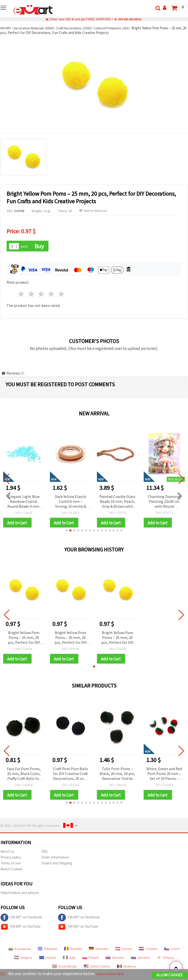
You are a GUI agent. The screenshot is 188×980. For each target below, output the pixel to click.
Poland (90, 959)
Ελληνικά (47, 950)
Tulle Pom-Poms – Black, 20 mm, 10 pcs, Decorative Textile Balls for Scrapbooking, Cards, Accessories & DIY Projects (117, 775)
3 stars (41, 294)
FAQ (44, 853)
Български (20, 950)
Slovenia (140, 959)
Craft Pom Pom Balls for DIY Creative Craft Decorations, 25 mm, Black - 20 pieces (71, 775)
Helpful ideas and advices (20, 894)
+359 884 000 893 (128, 19)
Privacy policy (11, 859)
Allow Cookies (170, 975)
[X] (3, 974)
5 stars (61, 294)
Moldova (126, 968)
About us (7, 853)
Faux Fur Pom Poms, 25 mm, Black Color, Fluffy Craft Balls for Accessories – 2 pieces (24, 775)
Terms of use (11, 865)
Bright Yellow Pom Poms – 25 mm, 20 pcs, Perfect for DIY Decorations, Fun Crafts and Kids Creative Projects (24, 639)
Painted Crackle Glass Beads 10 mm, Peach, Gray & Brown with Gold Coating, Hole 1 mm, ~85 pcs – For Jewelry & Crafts (117, 502)
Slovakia (115, 959)
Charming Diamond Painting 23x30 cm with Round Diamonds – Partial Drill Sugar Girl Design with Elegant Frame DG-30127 (164, 502)
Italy (69, 959)
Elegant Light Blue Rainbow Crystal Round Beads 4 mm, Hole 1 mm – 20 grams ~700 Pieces (24, 502)
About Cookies (12, 871)
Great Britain (65, 968)
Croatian (148, 950)
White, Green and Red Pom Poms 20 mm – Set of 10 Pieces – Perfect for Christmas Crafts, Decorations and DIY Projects (164, 775)
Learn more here (112, 974)
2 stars (31, 294)
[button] (67, 531)
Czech (172, 950)
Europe (48, 959)
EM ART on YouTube (21, 928)
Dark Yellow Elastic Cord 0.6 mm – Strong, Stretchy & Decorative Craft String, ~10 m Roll (71, 502)
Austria (124, 950)
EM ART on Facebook (21, 919)
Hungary (23, 959)
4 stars (51, 294)
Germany (99, 950)
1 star (21, 294)
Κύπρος (165, 959)
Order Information (55, 859)
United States (97, 968)
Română (73, 950)
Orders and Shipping (57, 865)
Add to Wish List (93, 211)
